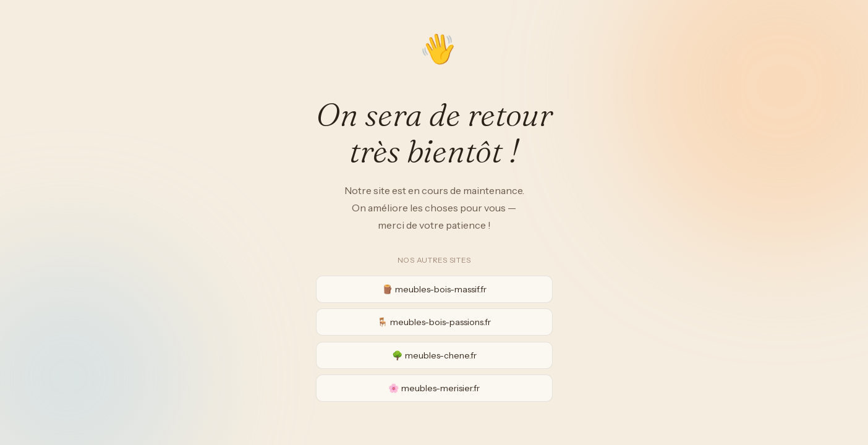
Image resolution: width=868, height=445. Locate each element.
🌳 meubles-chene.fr (434, 355)
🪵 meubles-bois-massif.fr (434, 289)
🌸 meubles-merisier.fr (434, 388)
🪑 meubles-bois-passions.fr (434, 322)
